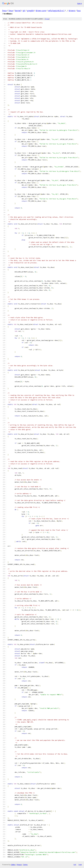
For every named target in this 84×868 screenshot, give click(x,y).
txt (75, 865)
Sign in (80, 3)
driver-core (41, 11)
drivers (72, 11)
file (47, 19)
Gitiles (13, 865)
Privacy (19, 865)
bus (79, 11)
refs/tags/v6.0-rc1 (56, 11)
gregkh (30, 11)
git (24, 11)
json (80, 865)
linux (4, 11)
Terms (25, 865)
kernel (18, 11)
